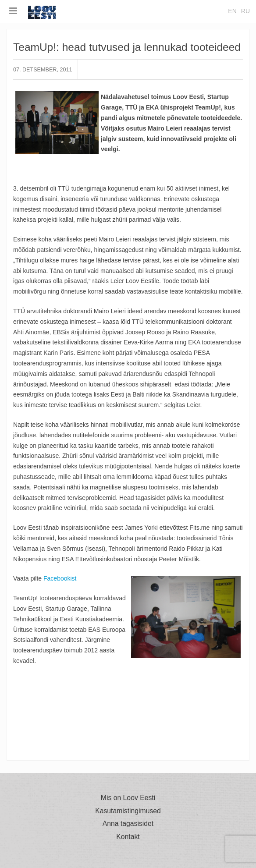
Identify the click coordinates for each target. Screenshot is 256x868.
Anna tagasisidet (128, 824)
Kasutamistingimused (128, 811)
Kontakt (128, 837)
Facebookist (60, 578)
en (232, 11)
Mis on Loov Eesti (128, 798)
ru (245, 11)
